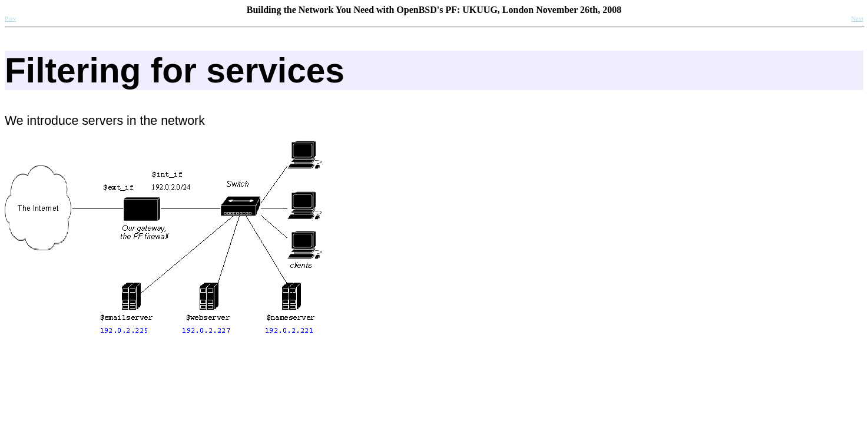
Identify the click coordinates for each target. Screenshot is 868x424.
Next (857, 19)
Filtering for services (175, 70)
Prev (11, 19)
